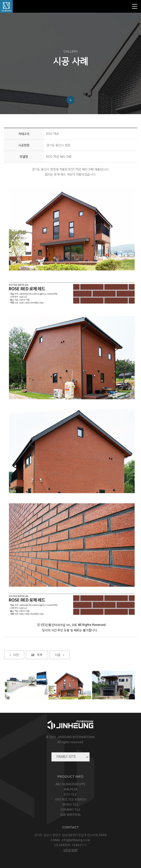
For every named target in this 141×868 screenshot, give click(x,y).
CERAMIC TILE (70, 810)
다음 (60, 676)
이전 (14, 676)
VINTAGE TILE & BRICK (70, 800)
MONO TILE (70, 805)
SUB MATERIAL (70, 815)
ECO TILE (70, 794)
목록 (37, 676)
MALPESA (71, 789)
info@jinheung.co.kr (76, 840)
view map (71, 850)
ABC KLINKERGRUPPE (70, 784)
